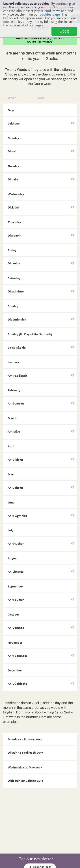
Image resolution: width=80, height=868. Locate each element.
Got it (64, 31)
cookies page (50, 14)
